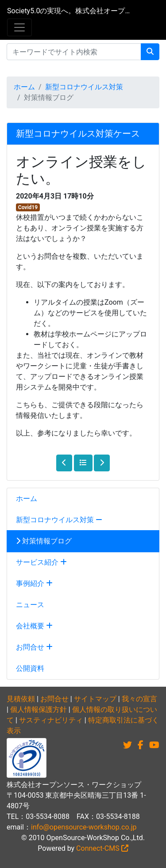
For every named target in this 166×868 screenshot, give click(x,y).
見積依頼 (21, 699)
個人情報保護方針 (39, 709)
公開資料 (30, 668)
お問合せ (34, 647)
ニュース (30, 605)
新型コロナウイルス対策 (84, 87)
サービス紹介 (41, 562)
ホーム (24, 87)
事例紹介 (34, 583)
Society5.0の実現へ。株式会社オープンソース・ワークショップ (69, 11)
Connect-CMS (102, 848)
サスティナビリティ (51, 720)
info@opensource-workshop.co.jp (84, 827)
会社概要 (34, 626)
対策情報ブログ (44, 541)
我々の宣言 (139, 699)
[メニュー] (19, 27)
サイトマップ (95, 699)
